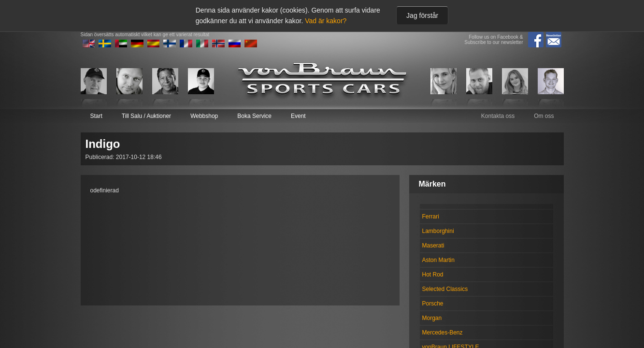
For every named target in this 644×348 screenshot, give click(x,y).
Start (96, 116)
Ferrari (431, 217)
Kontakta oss (498, 116)
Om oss (544, 116)
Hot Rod (433, 275)
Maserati (433, 246)
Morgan (432, 318)
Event (298, 116)
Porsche (433, 304)
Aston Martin (438, 260)
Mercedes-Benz (443, 333)
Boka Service (254, 116)
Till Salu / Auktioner (146, 116)
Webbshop (204, 116)
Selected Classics (445, 289)
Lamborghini (438, 231)
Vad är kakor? (326, 21)
